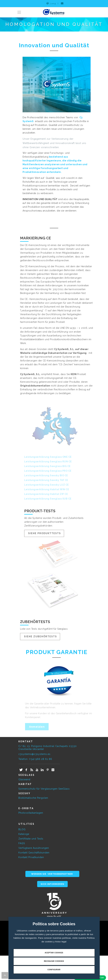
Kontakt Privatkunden (31, 857)
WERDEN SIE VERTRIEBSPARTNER (52, 874)
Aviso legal (61, 942)
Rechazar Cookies (54, 961)
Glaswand (24, 779)
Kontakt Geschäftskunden (34, 853)
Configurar (54, 970)
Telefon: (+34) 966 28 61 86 (35, 759)
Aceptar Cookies (54, 953)
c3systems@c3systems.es (34, 754)
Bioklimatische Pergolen (33, 798)
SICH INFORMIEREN (52, 884)
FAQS (22, 843)
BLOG (22, 829)
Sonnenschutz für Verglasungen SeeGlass (44, 789)
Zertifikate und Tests (31, 839)
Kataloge (24, 834)
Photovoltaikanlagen (31, 813)
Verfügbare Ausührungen (34, 848)
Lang (51, 3)
